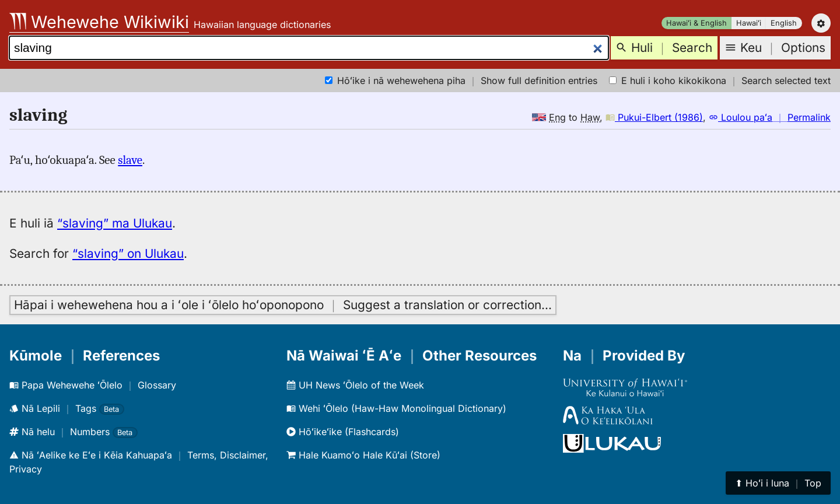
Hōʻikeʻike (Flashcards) (343, 432)
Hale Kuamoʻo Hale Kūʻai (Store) (363, 455)
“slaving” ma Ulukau (115, 223)
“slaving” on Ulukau (128, 253)
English (784, 23)
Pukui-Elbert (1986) (654, 117)
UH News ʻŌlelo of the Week (355, 385)
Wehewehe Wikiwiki (99, 22)
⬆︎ (778, 483)
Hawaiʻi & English (696, 23)
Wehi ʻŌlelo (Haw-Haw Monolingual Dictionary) (396, 408)
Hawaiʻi (749, 23)
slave (130, 160)
